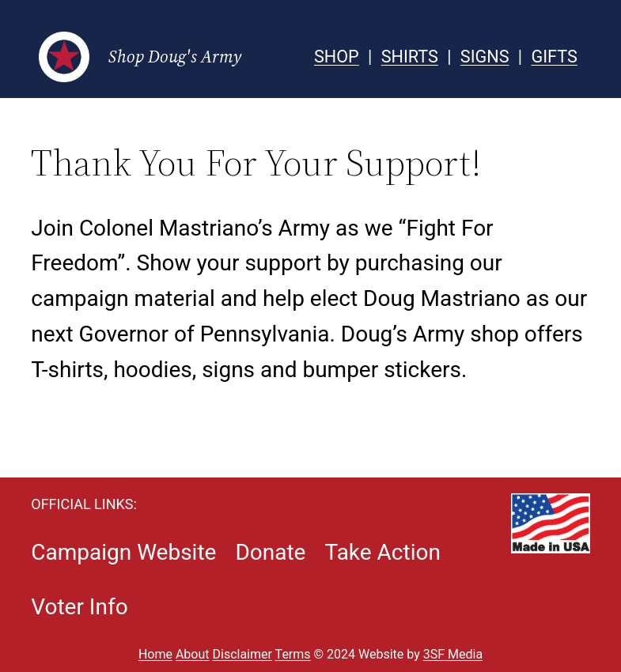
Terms (293, 654)
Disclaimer (242, 654)
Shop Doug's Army (175, 57)
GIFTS (554, 57)
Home (155, 654)
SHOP (337, 57)
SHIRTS (410, 57)
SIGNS (485, 57)
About (193, 654)
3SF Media (453, 654)
